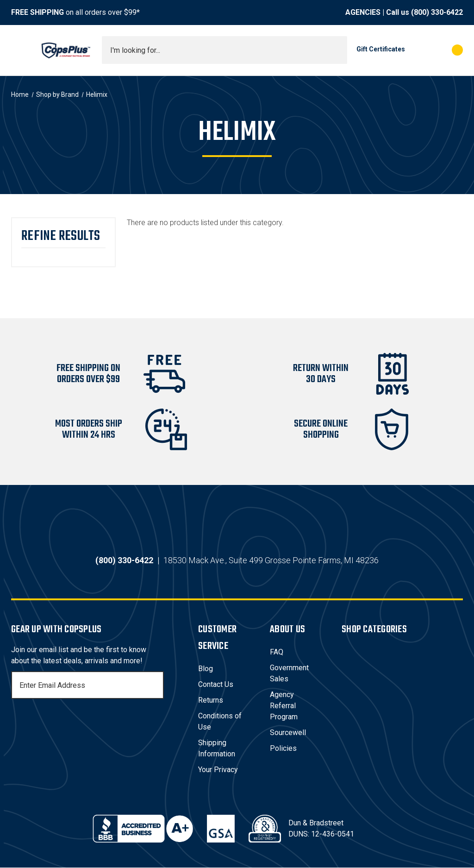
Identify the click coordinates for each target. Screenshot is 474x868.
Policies (283, 749)
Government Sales (289, 674)
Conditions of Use (220, 722)
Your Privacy (218, 770)
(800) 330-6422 (437, 12)
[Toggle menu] (19, 50)
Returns (211, 701)
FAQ (277, 652)
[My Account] (416, 50)
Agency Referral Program (284, 706)
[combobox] (225, 50)
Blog (206, 669)
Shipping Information (217, 749)
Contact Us (216, 685)
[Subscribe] (156, 686)
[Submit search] (337, 50)
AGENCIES (363, 12)
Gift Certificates (381, 49)
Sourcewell (288, 733)
